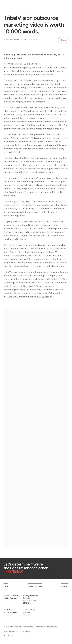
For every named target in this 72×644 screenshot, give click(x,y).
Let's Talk (11, 572)
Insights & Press (35, 586)
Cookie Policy (25, 631)
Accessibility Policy (11, 631)
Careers (65, 586)
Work (6, 586)
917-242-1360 (28, 603)
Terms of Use (40, 627)
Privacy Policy (52, 627)
